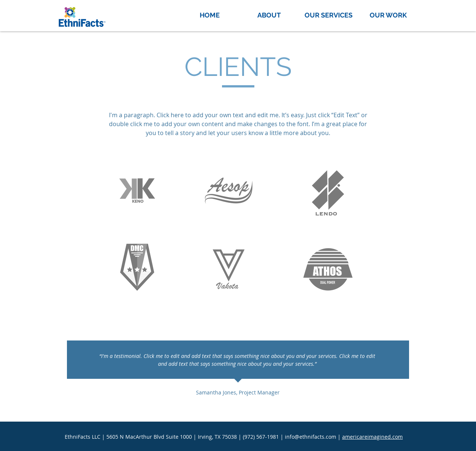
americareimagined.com (372, 437)
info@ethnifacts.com (311, 437)
